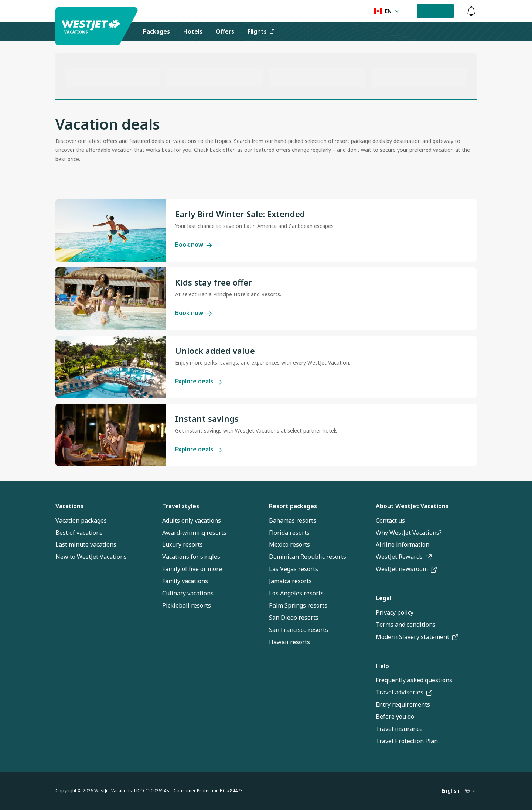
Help (382, 666)
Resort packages (293, 506)
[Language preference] (387, 11)
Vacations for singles (191, 557)
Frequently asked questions (414, 680)
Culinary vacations (188, 593)
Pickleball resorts (187, 605)
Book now (194, 245)
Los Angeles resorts (296, 593)
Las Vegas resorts (294, 569)
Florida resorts (289, 533)
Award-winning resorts (194, 533)
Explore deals (199, 381)
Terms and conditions (406, 625)
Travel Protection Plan (407, 741)
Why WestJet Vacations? (409, 533)
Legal (383, 598)
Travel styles (181, 506)
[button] (435, 11)
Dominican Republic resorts (308, 557)
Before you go (395, 717)
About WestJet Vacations (412, 506)
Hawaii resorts (289, 642)
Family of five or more (192, 569)
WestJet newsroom (406, 569)
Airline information (403, 544)
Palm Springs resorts (298, 605)
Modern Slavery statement (417, 637)
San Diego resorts (294, 618)
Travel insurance (399, 729)
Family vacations (185, 581)
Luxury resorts (183, 544)
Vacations (69, 506)
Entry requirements (403, 704)
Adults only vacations (192, 520)
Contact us (390, 520)
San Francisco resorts (299, 630)
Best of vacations (79, 533)
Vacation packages (81, 520)
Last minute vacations (86, 544)
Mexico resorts (289, 544)
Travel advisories (404, 692)
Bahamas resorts (293, 520)
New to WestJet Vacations (91, 557)
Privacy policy (395, 612)
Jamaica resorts (290, 581)
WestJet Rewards (404, 557)
